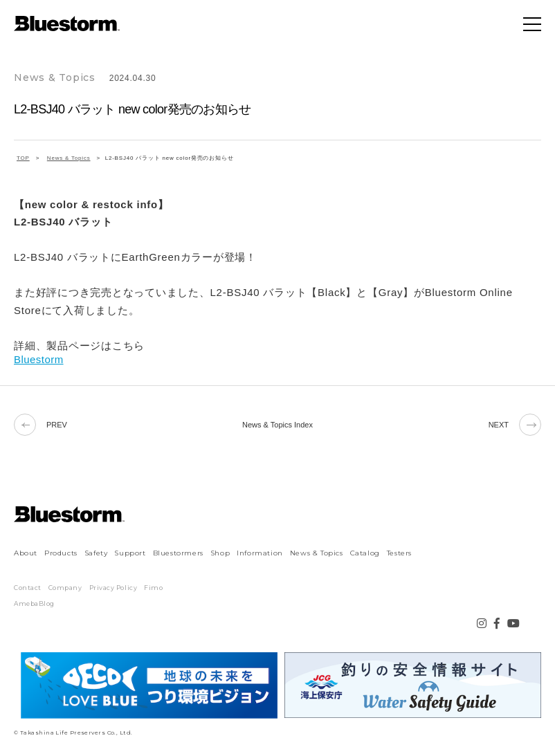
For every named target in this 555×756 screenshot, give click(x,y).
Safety (96, 553)
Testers (399, 553)
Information (260, 553)
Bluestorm (39, 359)
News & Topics (317, 553)
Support (130, 553)
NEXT (515, 425)
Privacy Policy (113, 588)
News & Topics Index (277, 425)
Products (61, 553)
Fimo (153, 588)
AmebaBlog (34, 603)
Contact (28, 588)
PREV (40, 425)
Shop (220, 553)
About (26, 553)
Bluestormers (178, 553)
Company (65, 588)
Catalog (365, 553)
